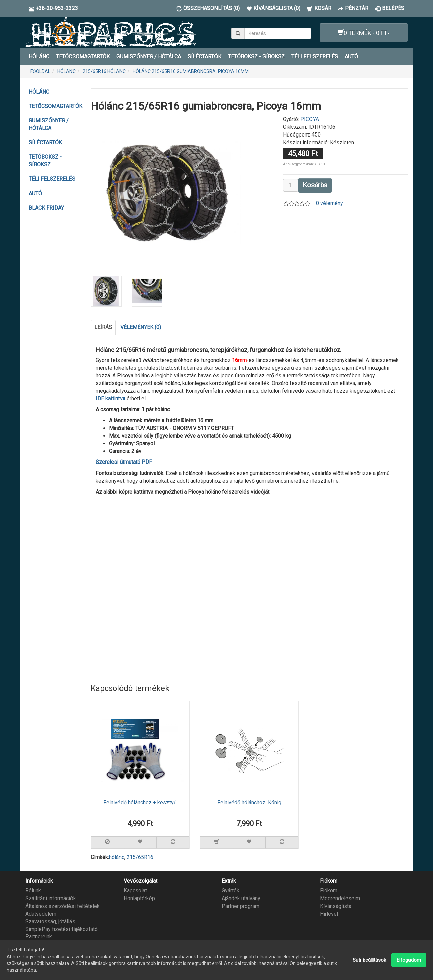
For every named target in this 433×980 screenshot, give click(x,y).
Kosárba (315, 185)
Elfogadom (409, 960)
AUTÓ (351, 57)
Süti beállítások (369, 960)
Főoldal (40, 71)
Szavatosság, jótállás (50, 921)
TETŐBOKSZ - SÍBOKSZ (256, 57)
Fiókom (329, 891)
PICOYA (310, 119)
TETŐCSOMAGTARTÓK (83, 57)
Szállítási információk (51, 898)
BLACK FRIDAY (46, 208)
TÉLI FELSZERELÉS (315, 57)
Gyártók (230, 891)
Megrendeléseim (340, 898)
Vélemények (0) (141, 327)
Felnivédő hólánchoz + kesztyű (140, 803)
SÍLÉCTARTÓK (204, 57)
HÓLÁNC (39, 57)
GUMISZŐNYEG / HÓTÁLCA (149, 57)
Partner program (240, 906)
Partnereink (39, 937)
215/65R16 (140, 857)
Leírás (103, 327)
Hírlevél (329, 914)
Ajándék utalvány (241, 898)
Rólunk (33, 891)
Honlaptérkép (139, 898)
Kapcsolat (135, 891)
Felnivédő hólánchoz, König (249, 803)
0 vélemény (329, 203)
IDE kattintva (110, 398)
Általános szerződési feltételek (62, 906)
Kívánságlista (336, 906)
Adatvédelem (41, 914)
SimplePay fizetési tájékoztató (61, 929)
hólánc (117, 857)
